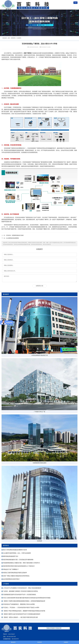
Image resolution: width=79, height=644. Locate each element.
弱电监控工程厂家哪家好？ (11, 569)
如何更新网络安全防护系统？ (12, 579)
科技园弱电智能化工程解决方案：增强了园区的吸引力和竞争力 (22, 563)
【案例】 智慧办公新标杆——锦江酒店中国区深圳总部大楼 (20, 617)
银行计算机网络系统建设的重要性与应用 (15, 550)
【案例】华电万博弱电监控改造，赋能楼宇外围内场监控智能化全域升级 (24, 611)
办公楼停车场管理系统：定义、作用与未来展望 (17, 553)
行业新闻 (19, 38)
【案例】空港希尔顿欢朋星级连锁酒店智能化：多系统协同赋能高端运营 (24, 601)
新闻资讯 (13, 38)
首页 (9, 38)
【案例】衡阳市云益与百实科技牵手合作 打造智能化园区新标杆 (22, 614)
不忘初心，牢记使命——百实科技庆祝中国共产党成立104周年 (21, 608)
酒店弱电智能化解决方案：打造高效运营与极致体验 (18, 560)
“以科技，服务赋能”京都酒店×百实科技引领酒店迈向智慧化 (21, 591)
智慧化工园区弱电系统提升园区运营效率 (15, 573)
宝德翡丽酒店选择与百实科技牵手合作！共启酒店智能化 (20, 595)
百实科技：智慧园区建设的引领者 (15, 235)
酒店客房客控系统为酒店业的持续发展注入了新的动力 (19, 566)
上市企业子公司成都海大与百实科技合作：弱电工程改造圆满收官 (22, 588)
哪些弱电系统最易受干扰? (11, 556)
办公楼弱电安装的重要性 (13, 238)
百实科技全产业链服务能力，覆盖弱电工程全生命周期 (19, 604)
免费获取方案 (39, 286)
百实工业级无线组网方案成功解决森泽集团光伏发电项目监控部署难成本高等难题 (27, 598)
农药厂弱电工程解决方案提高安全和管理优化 (16, 576)
